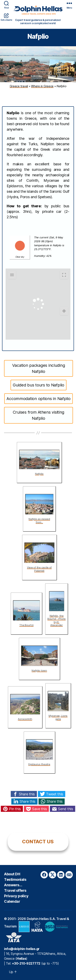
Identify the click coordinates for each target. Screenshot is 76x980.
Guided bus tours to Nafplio (39, 385)
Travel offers (15, 890)
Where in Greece (42, 86)
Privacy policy (16, 896)
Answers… (13, 885)
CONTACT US (38, 842)
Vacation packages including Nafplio (39, 368)
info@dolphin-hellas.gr (22, 949)
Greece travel (19, 86)
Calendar (12, 901)
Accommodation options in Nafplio (38, 399)
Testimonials (15, 879)
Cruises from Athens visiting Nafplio (39, 415)
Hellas (21, 958)
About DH (12, 874)
